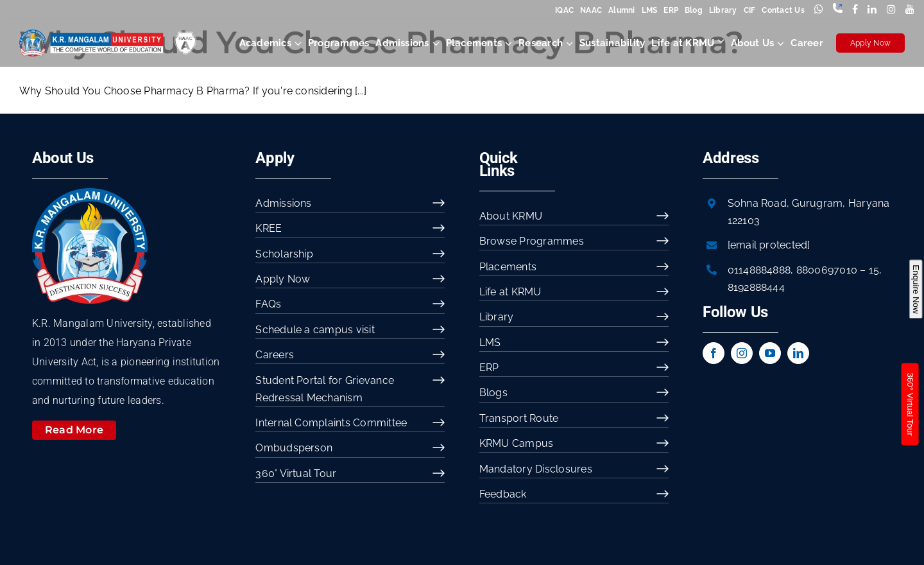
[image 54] (90, 193)
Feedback (503, 494)
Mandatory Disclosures (536, 469)
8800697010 (827, 270)
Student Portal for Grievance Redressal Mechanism (325, 389)
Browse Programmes (532, 241)
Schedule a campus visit (315, 330)
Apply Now (870, 43)
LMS (650, 10)
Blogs (493, 393)
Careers (275, 355)
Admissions (283, 203)
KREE (269, 228)
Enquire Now (915, 289)
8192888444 (756, 287)
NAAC (591, 10)
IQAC (564, 10)
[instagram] (742, 353)
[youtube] (770, 353)
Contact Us (783, 10)
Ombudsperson (294, 448)
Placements (508, 267)
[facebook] (714, 353)
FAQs (268, 304)
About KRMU (511, 216)
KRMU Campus (517, 443)
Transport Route (519, 418)
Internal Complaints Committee (331, 423)
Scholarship (284, 254)
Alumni (621, 10)
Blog (694, 10)
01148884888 (759, 270)
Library (723, 10)
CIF (750, 10)
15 (874, 270)
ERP (671, 10)
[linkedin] (798, 353)
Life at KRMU (510, 292)
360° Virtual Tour (296, 474)
